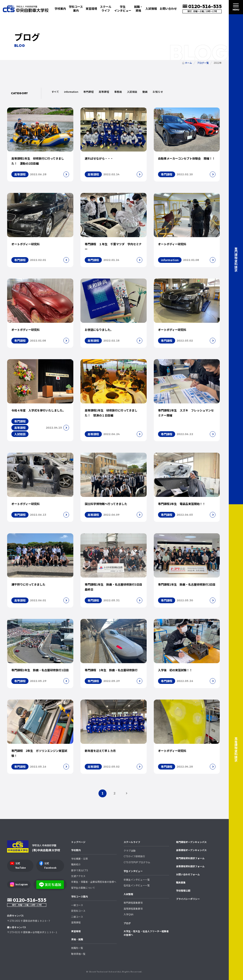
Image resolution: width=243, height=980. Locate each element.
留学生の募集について (83, 888)
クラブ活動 (130, 851)
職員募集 (181, 882)
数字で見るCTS (79, 870)
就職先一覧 (77, 948)
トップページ (78, 842)
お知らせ (158, 92)
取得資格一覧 (78, 954)
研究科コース (78, 911)
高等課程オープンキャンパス (191, 850)
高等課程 (104, 92)
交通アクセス (78, 876)
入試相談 (132, 92)
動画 (145, 92)
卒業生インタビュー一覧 (137, 880)
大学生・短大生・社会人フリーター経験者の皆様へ (146, 933)
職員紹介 (76, 864)
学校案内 (76, 850)
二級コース (77, 917)
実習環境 (91, 8)
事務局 (118, 92)
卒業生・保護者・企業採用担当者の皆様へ (94, 882)
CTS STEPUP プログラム (137, 862)
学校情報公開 (183, 891)
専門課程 (89, 92)
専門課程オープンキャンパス (191, 842)
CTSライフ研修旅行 (134, 856)
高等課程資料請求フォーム (190, 866)
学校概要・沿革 (79, 859)
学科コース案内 (79, 897)
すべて (55, 92)
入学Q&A (129, 914)
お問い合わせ (168, 8)
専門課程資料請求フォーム (190, 858)
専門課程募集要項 (133, 903)
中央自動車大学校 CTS (26, 8)
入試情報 (128, 894)
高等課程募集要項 (133, 909)
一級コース (77, 905)
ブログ (127, 923)
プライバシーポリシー (188, 899)
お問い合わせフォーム (188, 874)
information (71, 92)
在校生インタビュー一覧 (137, 885)
